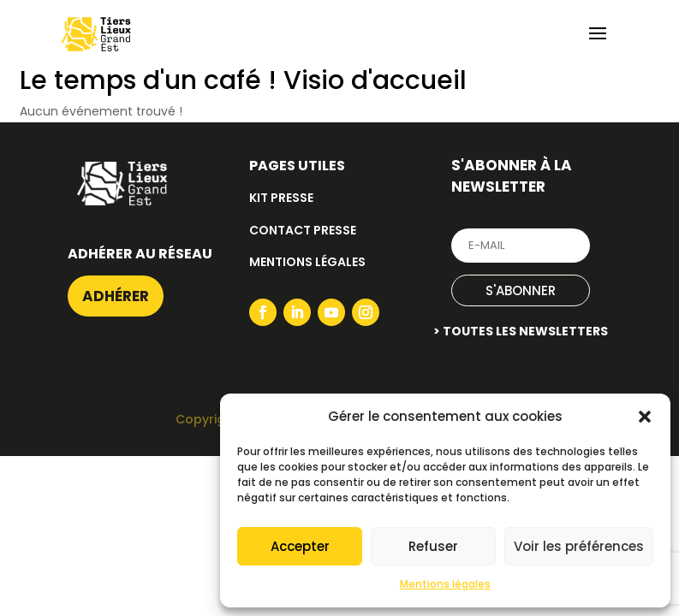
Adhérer (116, 296)
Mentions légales (445, 584)
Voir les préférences (579, 546)
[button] (645, 417)
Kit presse (281, 198)
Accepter (300, 546)
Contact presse (303, 230)
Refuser (433, 546)
